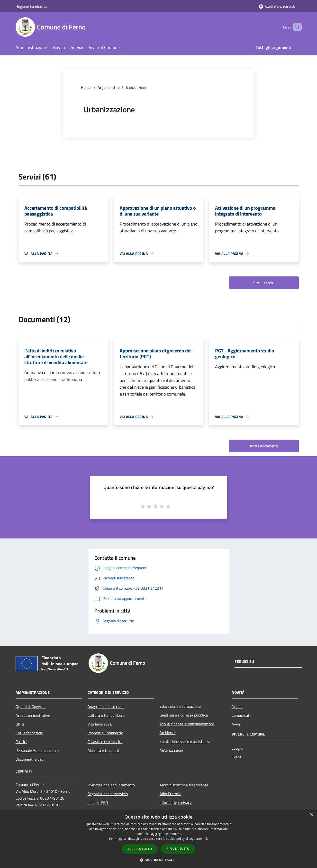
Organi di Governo (31, 707)
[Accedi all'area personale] (277, 6)
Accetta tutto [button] (140, 849)
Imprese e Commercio (105, 733)
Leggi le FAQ (98, 802)
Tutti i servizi (264, 283)
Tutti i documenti (264, 446)
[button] (159, 860)
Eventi (237, 757)
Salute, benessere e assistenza (185, 741)
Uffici (20, 724)
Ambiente (168, 733)
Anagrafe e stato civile (106, 707)
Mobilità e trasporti (103, 750)
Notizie (237, 707)
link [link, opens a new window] (205, 839)
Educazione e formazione (180, 706)
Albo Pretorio (170, 794)
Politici (21, 742)
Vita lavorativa (100, 724)
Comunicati (241, 715)
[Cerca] (296, 27)
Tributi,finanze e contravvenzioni (187, 724)
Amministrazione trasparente (184, 785)
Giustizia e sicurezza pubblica (184, 715)
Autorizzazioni (171, 750)
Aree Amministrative (33, 715)
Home (86, 87)
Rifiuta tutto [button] (178, 849)
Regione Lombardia (31, 6)
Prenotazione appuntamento (111, 785)
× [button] (312, 815)
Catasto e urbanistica (105, 742)
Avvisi (237, 724)
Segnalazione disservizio (108, 794)
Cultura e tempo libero (106, 715)
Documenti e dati (30, 759)
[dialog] (158, 839)
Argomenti (106, 87)
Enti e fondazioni (29, 733)
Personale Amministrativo (37, 750)
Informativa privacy (176, 802)
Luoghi (237, 748)
